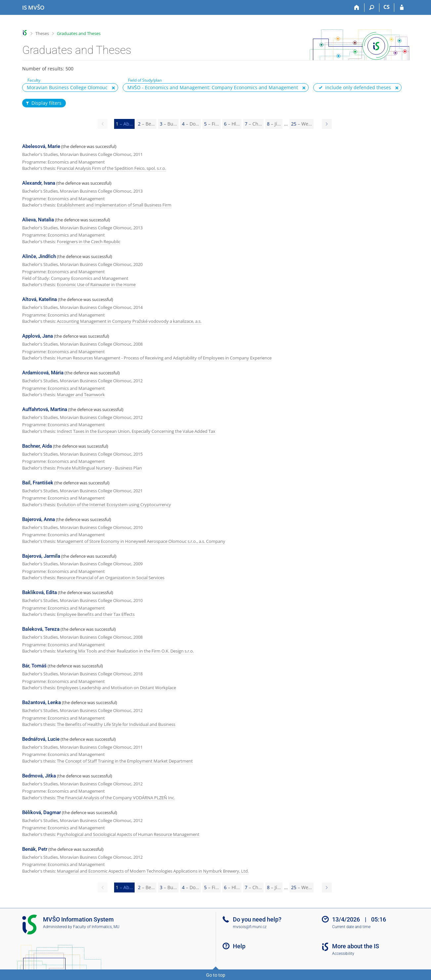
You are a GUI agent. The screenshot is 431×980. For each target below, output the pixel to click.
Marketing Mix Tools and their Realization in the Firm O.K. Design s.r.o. (125, 651)
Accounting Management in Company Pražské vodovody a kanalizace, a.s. (129, 321)
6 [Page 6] (232, 124)
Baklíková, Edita (40, 592)
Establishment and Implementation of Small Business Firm (114, 205)
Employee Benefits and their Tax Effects (96, 614)
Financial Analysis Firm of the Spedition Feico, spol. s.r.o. (111, 168)
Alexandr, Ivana (39, 183)
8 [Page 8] (274, 124)
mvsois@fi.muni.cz (250, 927)
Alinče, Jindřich (39, 256)
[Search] (372, 8)
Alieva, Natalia (38, 220)
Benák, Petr (35, 849)
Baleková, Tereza (41, 629)
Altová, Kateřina (40, 299)
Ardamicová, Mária (43, 373)
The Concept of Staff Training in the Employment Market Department (125, 761)
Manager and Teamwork (81, 395)
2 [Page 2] (146, 124)
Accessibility (343, 954)
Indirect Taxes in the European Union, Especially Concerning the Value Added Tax (136, 431)
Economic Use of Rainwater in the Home (96, 284)
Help (239, 946)
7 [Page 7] (253, 124)
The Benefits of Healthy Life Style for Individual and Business (116, 724)
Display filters (43, 103)
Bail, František (38, 483)
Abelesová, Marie (41, 146)
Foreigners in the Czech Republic (89, 242)
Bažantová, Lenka (42, 702)
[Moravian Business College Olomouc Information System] (33, 8)
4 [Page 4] (191, 124)
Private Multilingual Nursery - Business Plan (99, 468)
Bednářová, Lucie (41, 739)
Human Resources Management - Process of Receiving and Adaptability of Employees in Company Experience (164, 358)
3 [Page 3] (168, 124)
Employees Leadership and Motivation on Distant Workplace (116, 688)
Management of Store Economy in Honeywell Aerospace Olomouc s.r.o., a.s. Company (141, 541)
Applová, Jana (38, 336)
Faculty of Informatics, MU (96, 927)
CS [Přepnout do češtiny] (387, 7)
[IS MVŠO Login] (402, 8)
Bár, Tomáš (34, 666)
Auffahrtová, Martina (45, 409)
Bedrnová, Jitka (39, 776)
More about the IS (356, 946)
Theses (42, 33)
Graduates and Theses (79, 33)
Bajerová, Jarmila (41, 556)
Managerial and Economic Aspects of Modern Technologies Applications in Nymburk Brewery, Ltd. (153, 871)
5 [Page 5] (212, 124)
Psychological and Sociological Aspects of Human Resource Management (128, 834)
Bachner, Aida (37, 446)
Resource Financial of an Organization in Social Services (111, 578)
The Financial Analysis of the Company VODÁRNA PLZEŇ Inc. (116, 798)
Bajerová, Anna (39, 519)
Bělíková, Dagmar (42, 812)
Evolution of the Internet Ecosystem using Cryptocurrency (114, 505)
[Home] (357, 8)
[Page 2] (327, 124)
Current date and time (351, 927)
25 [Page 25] (302, 124)
